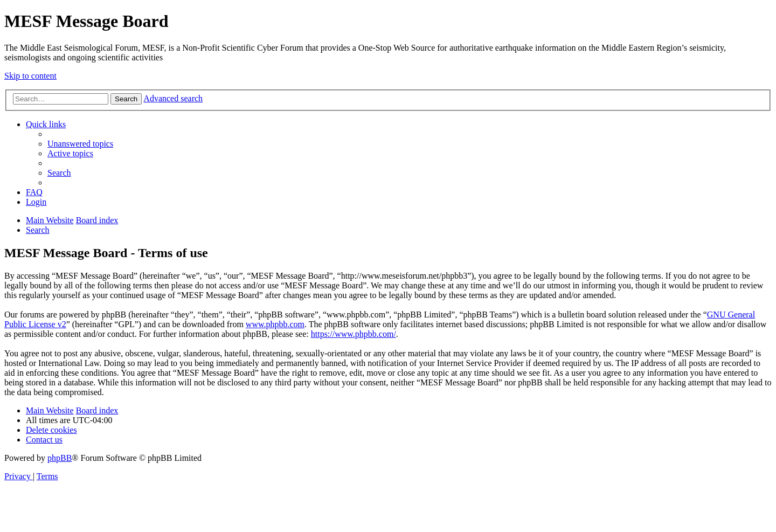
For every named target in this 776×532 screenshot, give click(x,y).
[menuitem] (80, 144)
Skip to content (30, 76)
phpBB (60, 458)
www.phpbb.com (275, 324)
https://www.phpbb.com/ (354, 334)
